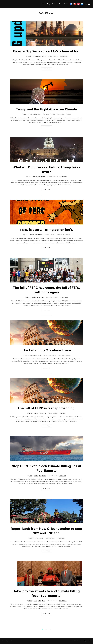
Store (54, 4)
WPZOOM (89, 641)
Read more (48, 69)
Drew (29, 56)
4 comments (61, 538)
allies (39, 56)
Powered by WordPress (8, 641)
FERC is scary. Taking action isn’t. (46, 230)
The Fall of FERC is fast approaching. (46, 408)
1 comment (64, 177)
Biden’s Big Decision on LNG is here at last (46, 51)
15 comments (64, 297)
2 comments (64, 56)
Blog (48, 4)
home (43, 4)
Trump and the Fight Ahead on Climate (46, 109)
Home (43, 56)
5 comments (63, 601)
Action (60, 4)
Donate (66, 4)
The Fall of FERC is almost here (46, 350)
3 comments (62, 476)
